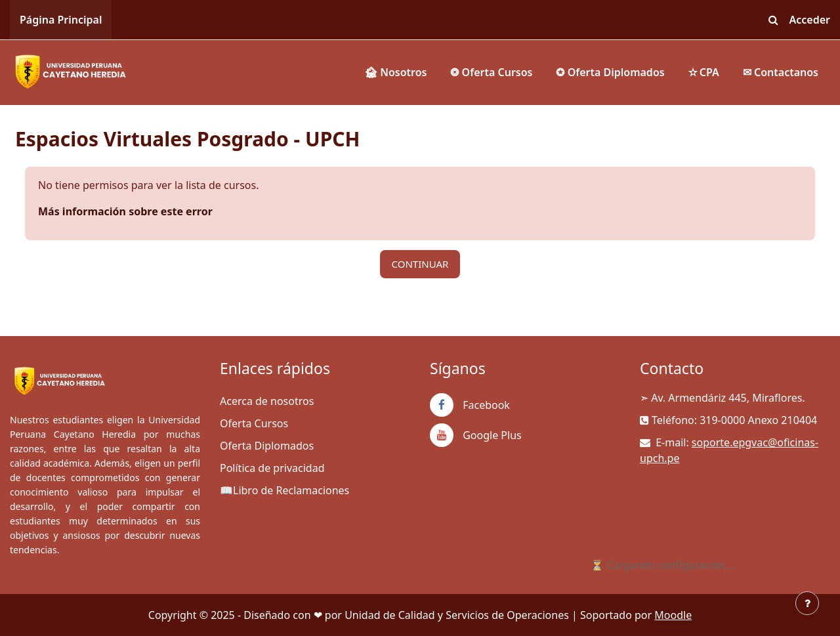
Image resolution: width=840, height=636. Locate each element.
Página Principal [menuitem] (61, 20)
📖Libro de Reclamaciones (284, 490)
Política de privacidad (272, 468)
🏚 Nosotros (395, 72)
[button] (774, 20)
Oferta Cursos (254, 423)
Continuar (420, 264)
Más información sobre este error (125, 211)
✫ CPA (704, 72)
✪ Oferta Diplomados (610, 72)
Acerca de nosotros (267, 401)
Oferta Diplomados (267, 446)
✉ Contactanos (781, 72)
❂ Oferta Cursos (491, 72)
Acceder (810, 20)
